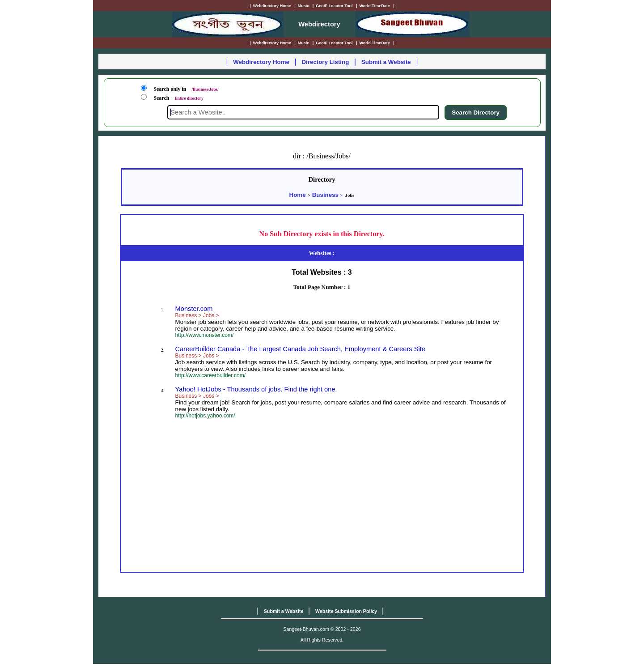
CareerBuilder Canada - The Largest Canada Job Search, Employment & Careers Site (300, 349)
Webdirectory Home (261, 62)
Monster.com (194, 309)
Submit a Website (386, 62)
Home (298, 195)
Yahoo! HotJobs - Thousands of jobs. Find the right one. (256, 389)
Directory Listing (325, 62)
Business (325, 195)
